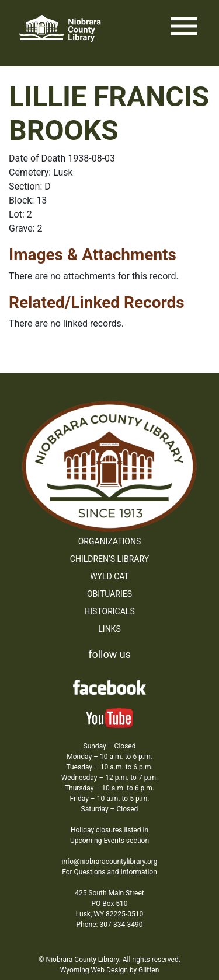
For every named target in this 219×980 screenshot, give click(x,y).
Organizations (110, 541)
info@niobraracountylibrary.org (109, 862)
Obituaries (109, 594)
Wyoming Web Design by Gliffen (110, 970)
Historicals (109, 611)
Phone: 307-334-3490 (110, 925)
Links (109, 629)
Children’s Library (109, 559)
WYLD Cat (109, 576)
